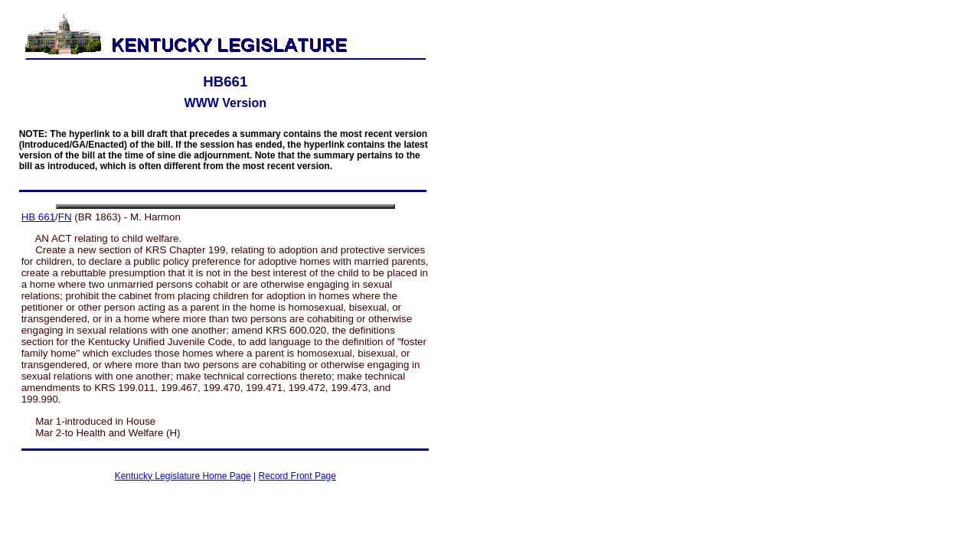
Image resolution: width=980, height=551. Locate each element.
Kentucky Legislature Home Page (183, 476)
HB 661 (38, 217)
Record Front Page (297, 476)
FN (65, 217)
